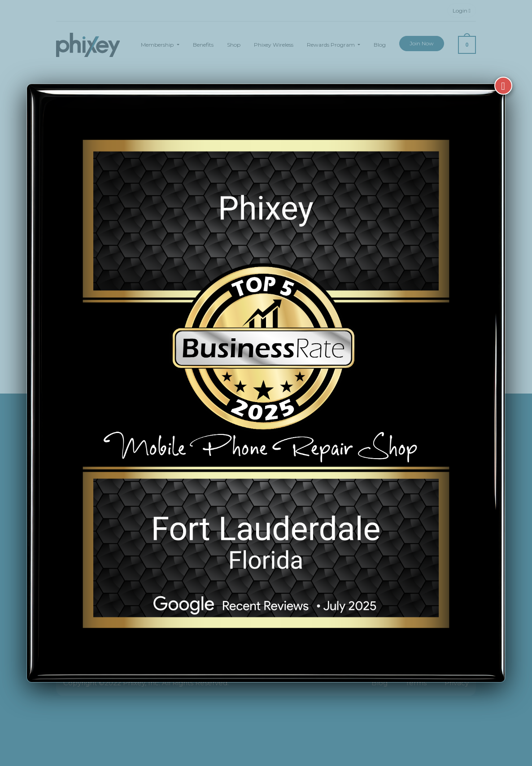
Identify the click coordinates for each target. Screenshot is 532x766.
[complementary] (467, 717)
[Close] (503, 73)
